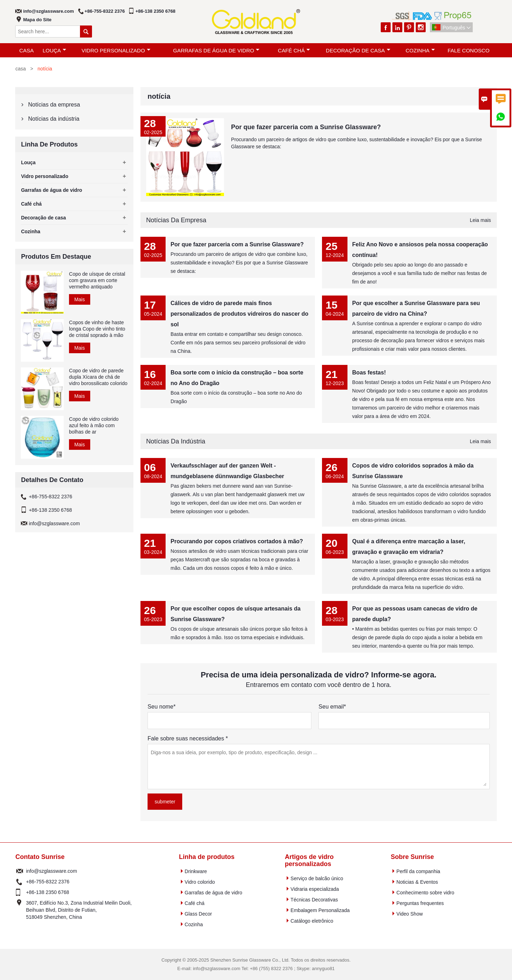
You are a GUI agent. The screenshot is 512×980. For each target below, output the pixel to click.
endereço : (20, 910)
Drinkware (196, 871)
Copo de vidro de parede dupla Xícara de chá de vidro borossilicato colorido (98, 377)
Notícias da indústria (176, 441)
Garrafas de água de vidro (216, 50)
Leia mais (481, 220)
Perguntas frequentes (420, 903)
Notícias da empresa (176, 220)
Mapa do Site (37, 20)
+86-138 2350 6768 (156, 11)
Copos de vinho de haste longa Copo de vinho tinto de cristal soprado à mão (97, 329)
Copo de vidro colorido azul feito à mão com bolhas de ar (94, 425)
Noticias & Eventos (417, 882)
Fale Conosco (468, 50)
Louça (54, 50)
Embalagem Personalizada (320, 910)
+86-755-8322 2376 (105, 11)
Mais (80, 299)
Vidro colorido (200, 882)
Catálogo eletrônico (312, 921)
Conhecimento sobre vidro (425, 893)
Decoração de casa (358, 50)
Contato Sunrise (40, 857)
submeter (165, 802)
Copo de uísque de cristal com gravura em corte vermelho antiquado (97, 280)
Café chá (294, 50)
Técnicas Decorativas (314, 900)
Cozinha (420, 50)
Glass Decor (198, 914)
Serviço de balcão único (317, 878)
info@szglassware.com (48, 11)
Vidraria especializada (315, 889)
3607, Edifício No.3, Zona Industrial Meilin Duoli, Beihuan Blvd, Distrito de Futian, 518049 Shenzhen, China (79, 910)
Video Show (409, 914)
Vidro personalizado (116, 50)
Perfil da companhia (418, 871)
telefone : (20, 882)
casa (26, 50)
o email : (20, 871)
